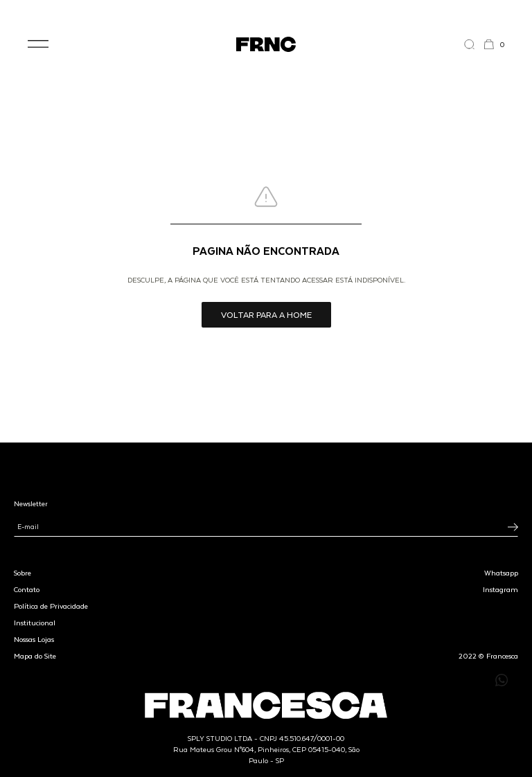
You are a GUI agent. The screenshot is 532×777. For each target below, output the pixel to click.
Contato (27, 589)
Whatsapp (501, 573)
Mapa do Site (35, 656)
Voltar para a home (266, 314)
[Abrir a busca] (473, 44)
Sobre (23, 573)
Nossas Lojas (34, 639)
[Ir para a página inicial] (266, 44)
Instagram (500, 589)
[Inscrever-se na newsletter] (513, 527)
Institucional (35, 623)
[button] (38, 44)
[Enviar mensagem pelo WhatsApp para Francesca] (502, 680)
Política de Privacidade (51, 606)
